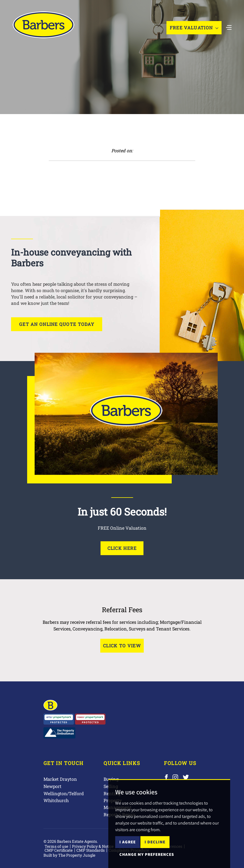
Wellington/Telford (64, 793)
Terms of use (56, 846)
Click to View (122, 646)
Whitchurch (56, 800)
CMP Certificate (59, 850)
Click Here (122, 548)
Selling (111, 786)
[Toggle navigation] (229, 27)
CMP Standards (91, 850)
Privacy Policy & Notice (93, 846)
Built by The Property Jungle (69, 855)
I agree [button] (128, 853)
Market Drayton (60, 779)
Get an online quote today (57, 324)
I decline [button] (155, 853)
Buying (111, 779)
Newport (52, 786)
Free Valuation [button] (194, 28)
